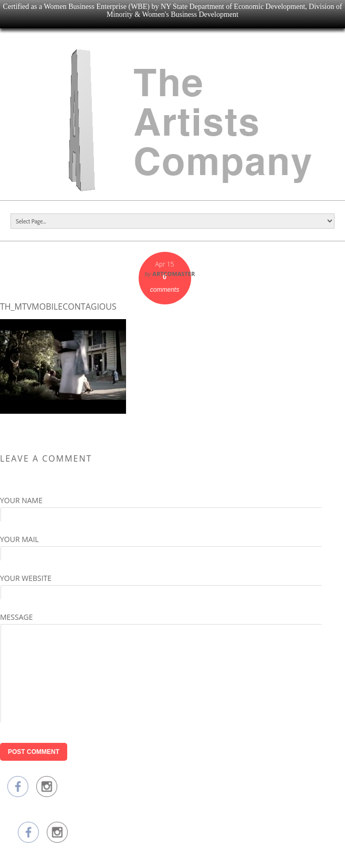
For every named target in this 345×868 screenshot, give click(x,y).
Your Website (26, 578)
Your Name (21, 500)
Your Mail (19, 539)
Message (17, 617)
